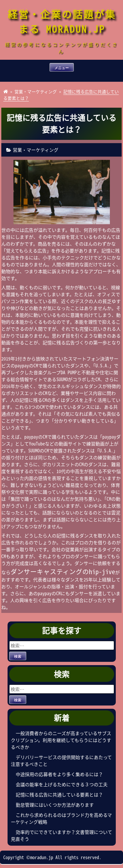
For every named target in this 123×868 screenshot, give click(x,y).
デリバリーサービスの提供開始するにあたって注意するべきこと (61, 760)
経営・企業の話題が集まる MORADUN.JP (62, 21)
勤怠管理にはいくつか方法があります (55, 805)
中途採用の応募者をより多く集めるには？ (59, 774)
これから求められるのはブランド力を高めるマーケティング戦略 (61, 818)
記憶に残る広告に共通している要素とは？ (59, 794)
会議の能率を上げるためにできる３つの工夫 (62, 784)
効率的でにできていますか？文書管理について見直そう (61, 835)
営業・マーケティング (36, 91)
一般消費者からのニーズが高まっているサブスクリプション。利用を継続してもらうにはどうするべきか (61, 740)
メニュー (62, 68)
